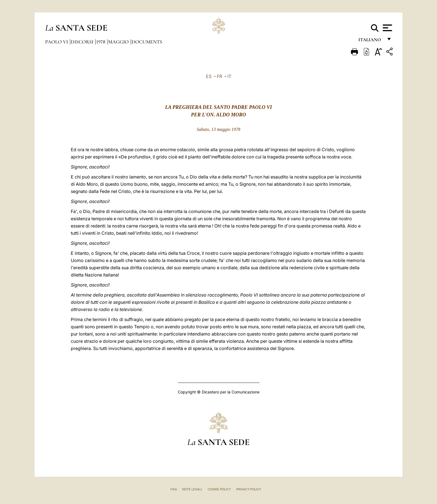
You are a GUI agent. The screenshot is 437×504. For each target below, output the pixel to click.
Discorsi (83, 42)
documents (147, 42)
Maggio (119, 42)
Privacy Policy (249, 489)
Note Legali (192, 489)
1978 (101, 42)
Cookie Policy (219, 489)
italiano (371, 41)
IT (229, 76)
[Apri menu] (387, 28)
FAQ (174, 489)
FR (219, 76)
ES (209, 76)
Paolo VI (57, 42)
